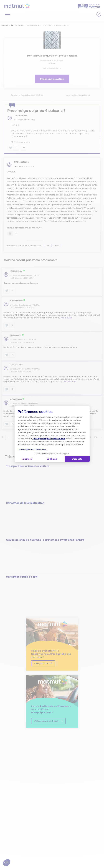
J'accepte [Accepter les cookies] (77, 459)
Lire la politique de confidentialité (32, 449)
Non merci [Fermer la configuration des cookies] (27, 459)
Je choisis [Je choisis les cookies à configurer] (52, 459)
